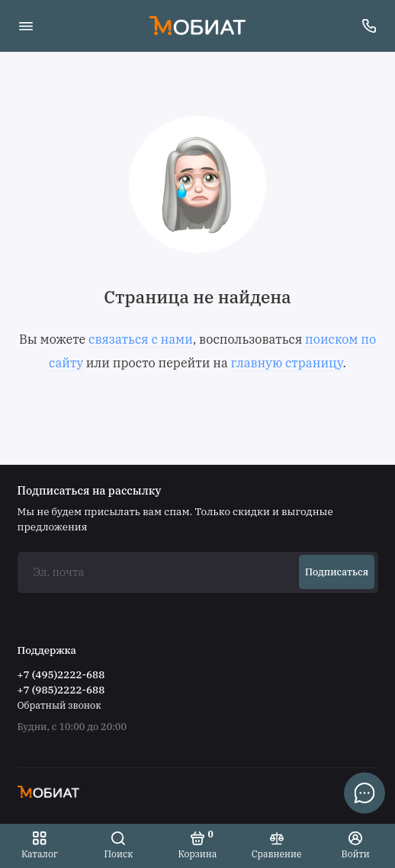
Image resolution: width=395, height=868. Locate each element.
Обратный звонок (59, 705)
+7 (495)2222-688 (61, 674)
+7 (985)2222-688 (61, 690)
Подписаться (337, 572)
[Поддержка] (370, 26)
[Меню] (26, 26)
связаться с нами (141, 339)
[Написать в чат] (364, 793)
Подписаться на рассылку (90, 491)
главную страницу (286, 362)
